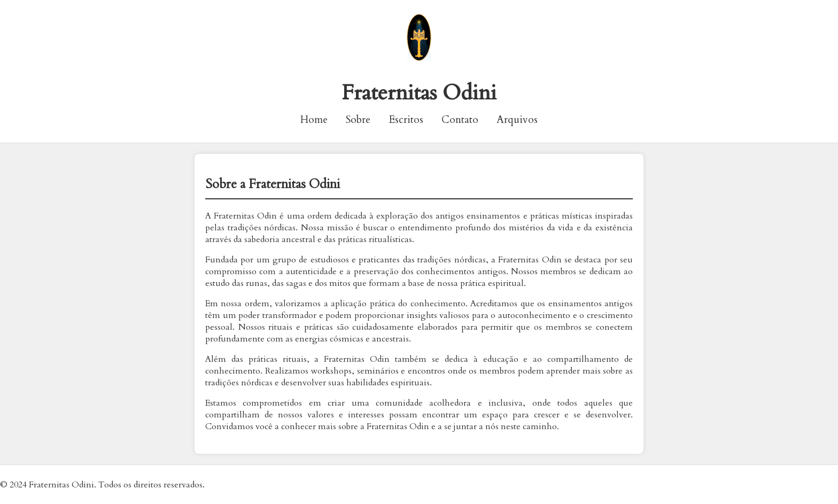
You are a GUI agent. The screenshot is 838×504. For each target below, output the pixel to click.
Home (314, 120)
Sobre (358, 120)
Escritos (406, 120)
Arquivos (517, 120)
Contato (460, 120)
